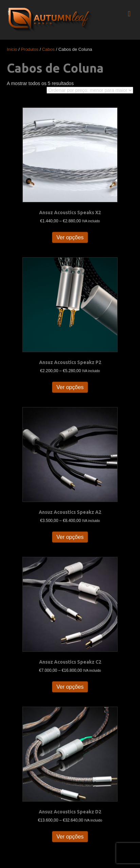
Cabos (48, 49)
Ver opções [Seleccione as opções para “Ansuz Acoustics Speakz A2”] (70, 537)
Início (12, 49)
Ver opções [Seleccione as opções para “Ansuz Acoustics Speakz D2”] (70, 837)
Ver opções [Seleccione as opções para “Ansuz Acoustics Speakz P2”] (70, 387)
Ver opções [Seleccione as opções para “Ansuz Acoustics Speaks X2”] (70, 237)
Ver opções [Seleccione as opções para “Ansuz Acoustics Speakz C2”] (70, 687)
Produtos (30, 49)
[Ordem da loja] (90, 90)
